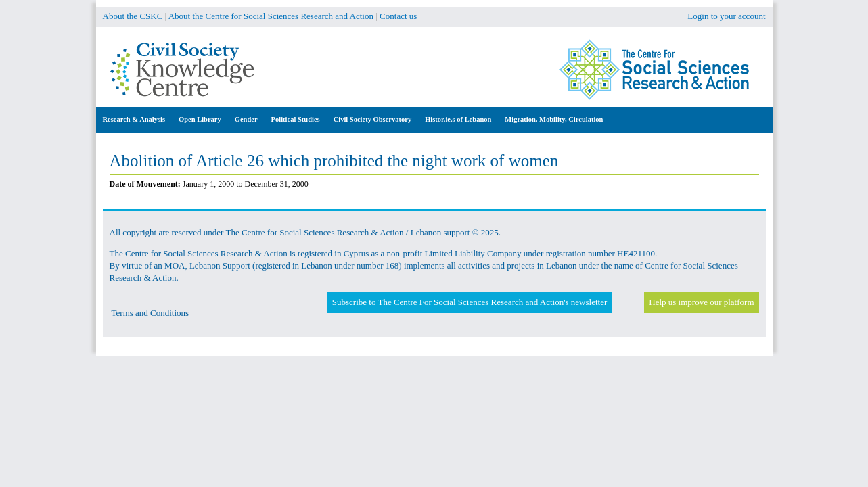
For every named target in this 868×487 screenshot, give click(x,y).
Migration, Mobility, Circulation (554, 119)
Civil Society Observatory (372, 119)
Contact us (398, 16)
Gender (246, 119)
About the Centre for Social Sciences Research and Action (271, 16)
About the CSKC (133, 16)
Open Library (200, 119)
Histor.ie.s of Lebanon (458, 119)
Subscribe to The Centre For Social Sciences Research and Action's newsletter (470, 302)
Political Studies (296, 119)
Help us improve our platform (701, 302)
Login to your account (726, 16)
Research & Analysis (134, 119)
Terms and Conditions (151, 313)
